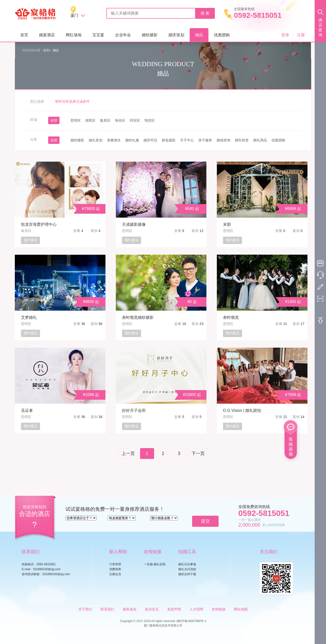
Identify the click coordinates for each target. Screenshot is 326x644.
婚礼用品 (260, 140)
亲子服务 (205, 140)
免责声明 (174, 609)
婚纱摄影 (150, 35)
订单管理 (115, 564)
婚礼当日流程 (187, 569)
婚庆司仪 (150, 140)
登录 (285, 35)
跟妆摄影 (169, 140)
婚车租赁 (242, 140)
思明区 (76, 120)
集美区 (105, 120)
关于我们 (85, 609)
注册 (301, 35)
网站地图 (241, 609)
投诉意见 (152, 609)
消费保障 (115, 569)
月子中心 (187, 140)
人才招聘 (196, 609)
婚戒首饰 (224, 140)
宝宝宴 (98, 35)
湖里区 (90, 120)
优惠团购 (222, 35)
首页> (47, 50)
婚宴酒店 (47, 35)
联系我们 (107, 609)
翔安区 (150, 120)
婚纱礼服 (132, 140)
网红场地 (74, 35)
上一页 (128, 454)
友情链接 (219, 609)
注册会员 (115, 574)
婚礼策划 (96, 140)
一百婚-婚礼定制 (155, 564)
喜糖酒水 (114, 140)
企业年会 (123, 35)
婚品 (199, 35)
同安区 (135, 120)
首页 (24, 35)
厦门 (74, 15)
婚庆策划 (176, 35)
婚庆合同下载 (187, 574)
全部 (54, 120)
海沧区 (120, 120)
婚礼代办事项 (187, 564)
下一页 (198, 454)
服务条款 (130, 609)
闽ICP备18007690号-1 (191, 621)
